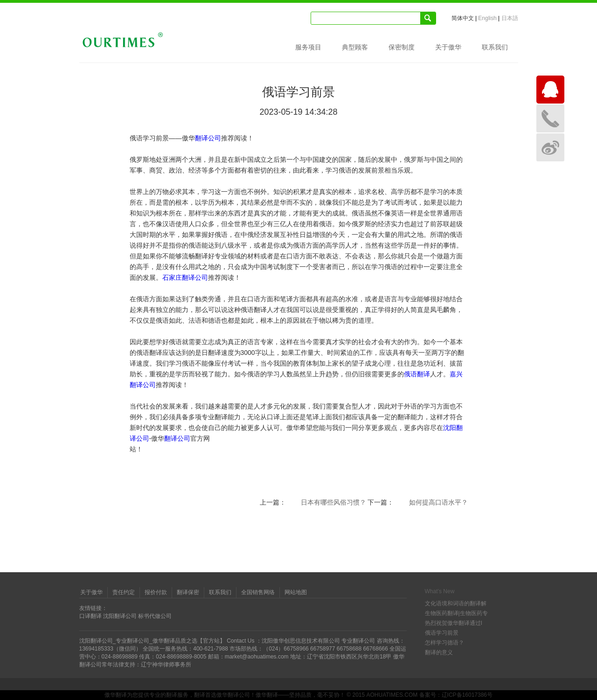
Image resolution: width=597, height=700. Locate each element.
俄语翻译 (417, 374)
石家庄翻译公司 (185, 277)
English (487, 18)
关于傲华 (448, 47)
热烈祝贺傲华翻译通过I (454, 623)
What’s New (440, 591)
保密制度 (402, 47)
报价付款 (156, 592)
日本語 (510, 18)
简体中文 (463, 18)
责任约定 (124, 592)
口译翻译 (90, 616)
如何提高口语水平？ (438, 502)
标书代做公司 (155, 616)
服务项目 (308, 47)
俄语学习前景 (442, 633)
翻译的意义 (439, 652)
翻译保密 (188, 592)
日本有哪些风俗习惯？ (333, 502)
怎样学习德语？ (444, 643)
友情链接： (93, 608)
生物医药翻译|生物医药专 (456, 613)
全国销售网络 (258, 592)
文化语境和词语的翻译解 (456, 603)
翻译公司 (208, 138)
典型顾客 (355, 47)
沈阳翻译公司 (120, 616)
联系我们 (495, 47)
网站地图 (296, 592)
